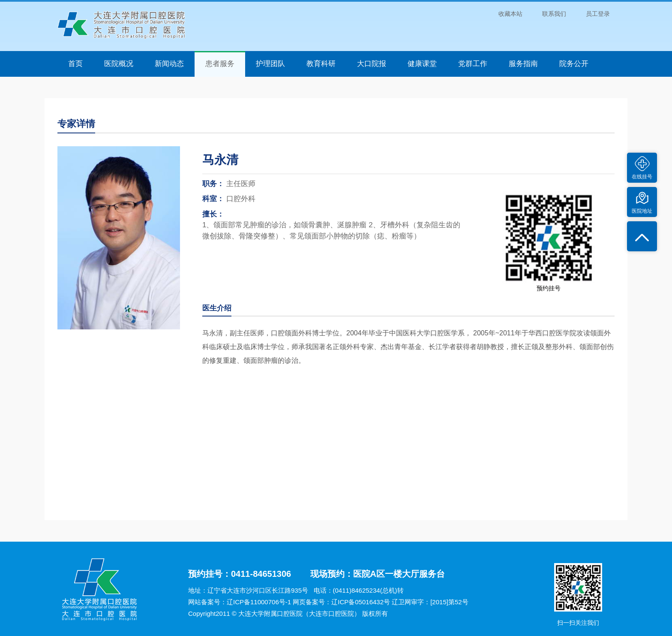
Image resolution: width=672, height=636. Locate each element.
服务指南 (523, 64)
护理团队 (270, 64)
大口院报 (372, 64)
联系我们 (554, 14)
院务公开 (574, 64)
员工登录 (598, 14)
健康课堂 (422, 64)
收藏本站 (510, 14)
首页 (75, 64)
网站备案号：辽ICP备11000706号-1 (240, 602)
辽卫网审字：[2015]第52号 (430, 602)
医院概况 (119, 64)
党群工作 (473, 64)
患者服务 (220, 64)
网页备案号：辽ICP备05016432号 (341, 602)
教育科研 (321, 64)
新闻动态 (169, 64)
